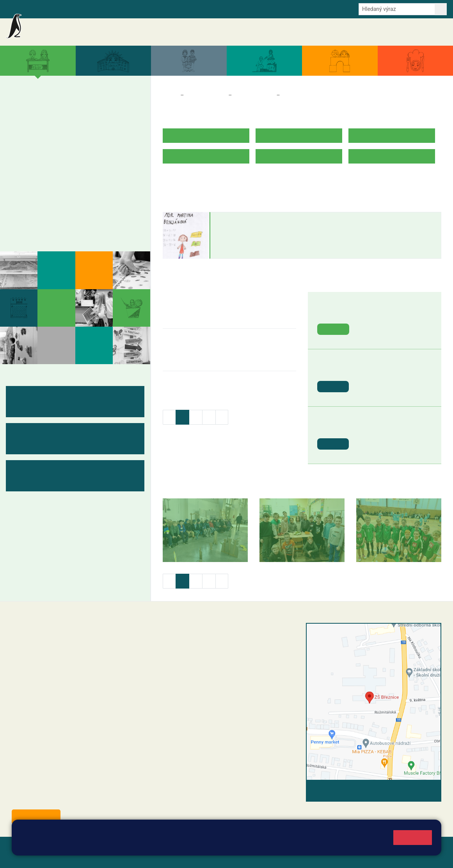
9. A (95, 164)
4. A (95, 104)
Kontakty (433, 32)
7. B (44, 179)
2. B (44, 119)
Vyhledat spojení (415, 791)
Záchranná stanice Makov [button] (394, 314)
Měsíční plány (37, 201)
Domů (170, 95)
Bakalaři (38, 9)
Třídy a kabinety (206, 95)
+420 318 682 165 (219, 667)
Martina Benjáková (247, 220)
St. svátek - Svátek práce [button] (393, 371)
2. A (44, 104)
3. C (69, 134)
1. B (19, 119)
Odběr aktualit (159, 9)
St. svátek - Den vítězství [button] (393, 428)
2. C (44, 134)
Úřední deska (400, 32)
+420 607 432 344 (218, 675)
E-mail (129, 9)
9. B (95, 179)
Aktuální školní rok (293, 32)
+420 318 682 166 (216, 683)
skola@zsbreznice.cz (202, 692)
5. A (120, 104)
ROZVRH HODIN (185, 181)
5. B (120, 119)
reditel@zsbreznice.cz (203, 643)
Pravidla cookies (71, 845)
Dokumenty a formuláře (350, 32)
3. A (75, 104)
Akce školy (251, 32)
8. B (69, 179)
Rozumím (413, 837)
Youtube (192, 9)
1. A (20, 104)
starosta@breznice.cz (54, 799)
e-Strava (105, 9)
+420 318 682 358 (191, 635)
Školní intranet (71, 9)
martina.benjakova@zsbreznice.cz (255, 243)
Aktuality (221, 32)
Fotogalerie (32, 231)
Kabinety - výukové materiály (63, 216)
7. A (44, 164)
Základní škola (63, 28)
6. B (19, 179)
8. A (69, 164)
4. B (95, 119)
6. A (20, 164)
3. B (69, 119)
